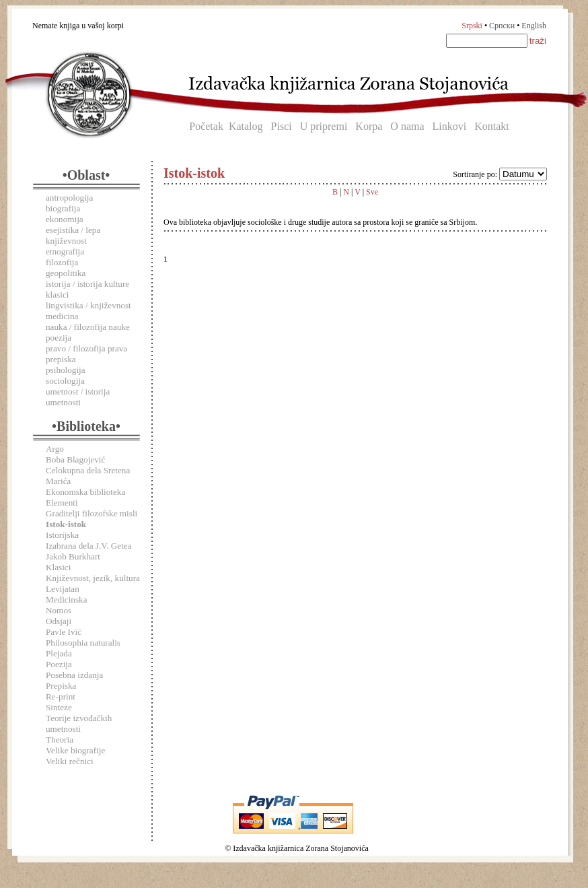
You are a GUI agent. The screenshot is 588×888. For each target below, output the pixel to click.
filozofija (62, 262)
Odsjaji (59, 621)
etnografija (65, 251)
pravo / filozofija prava (86, 348)
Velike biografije (75, 750)
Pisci (282, 126)
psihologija (66, 370)
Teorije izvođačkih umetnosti (79, 723)
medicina (62, 316)
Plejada (59, 653)
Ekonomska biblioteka (85, 492)
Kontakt (492, 126)
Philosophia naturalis (83, 643)
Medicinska (67, 600)
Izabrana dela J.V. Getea (89, 546)
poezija (59, 338)
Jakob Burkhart (73, 556)
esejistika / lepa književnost (73, 235)
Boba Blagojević (75, 459)
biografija (63, 208)
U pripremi (324, 126)
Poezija (59, 664)
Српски (502, 26)
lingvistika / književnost (88, 305)
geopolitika (66, 273)
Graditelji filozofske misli (91, 513)
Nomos (59, 610)
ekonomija (65, 219)
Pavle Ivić (64, 632)
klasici (57, 295)
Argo (55, 449)
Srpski (472, 26)
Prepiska (61, 686)
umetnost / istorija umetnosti (78, 397)
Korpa (369, 126)
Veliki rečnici (70, 761)
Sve (372, 192)
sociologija (65, 381)
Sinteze (59, 707)
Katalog (246, 126)
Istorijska (62, 535)
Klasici (58, 567)
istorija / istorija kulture (87, 284)
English (534, 26)
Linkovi (450, 126)
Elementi (62, 503)
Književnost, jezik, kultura (93, 578)
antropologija (69, 198)
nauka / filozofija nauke (88, 327)
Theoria (60, 740)
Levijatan (63, 589)
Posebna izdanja (74, 675)
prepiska (61, 359)
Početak (206, 126)
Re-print (61, 696)
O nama (407, 126)
